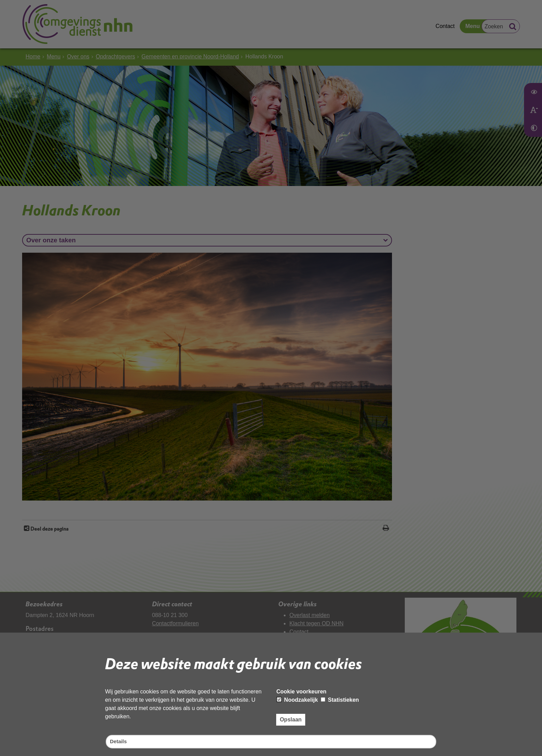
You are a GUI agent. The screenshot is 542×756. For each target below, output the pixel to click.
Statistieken (340, 699)
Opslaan (291, 719)
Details (119, 741)
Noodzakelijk (297, 699)
